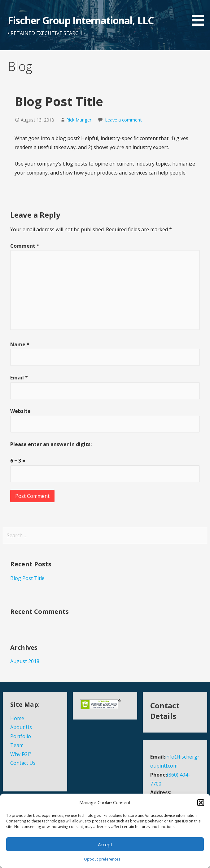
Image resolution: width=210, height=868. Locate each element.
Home (17, 718)
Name (20, 344)
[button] (201, 803)
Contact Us (23, 763)
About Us (21, 727)
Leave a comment (123, 120)
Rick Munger (79, 120)
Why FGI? (21, 754)
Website (20, 411)
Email (19, 378)
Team (17, 745)
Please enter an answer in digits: (51, 444)
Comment (25, 246)
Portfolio (21, 736)
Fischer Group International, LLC (81, 20)
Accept (105, 844)
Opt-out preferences (102, 859)
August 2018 (25, 661)
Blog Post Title (27, 578)
